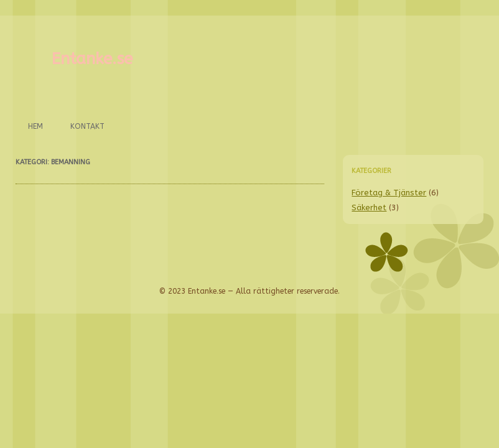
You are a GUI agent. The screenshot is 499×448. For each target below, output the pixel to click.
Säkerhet (369, 208)
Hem (35, 126)
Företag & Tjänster (389, 193)
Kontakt (87, 126)
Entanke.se (92, 59)
